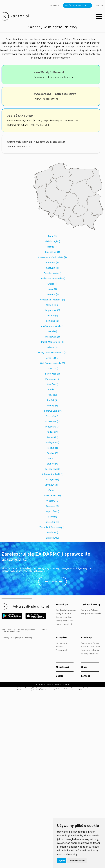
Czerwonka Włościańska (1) (52, 257)
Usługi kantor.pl (64, 614)
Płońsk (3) (52, 400)
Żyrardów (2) (52, 538)
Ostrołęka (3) (52, 358)
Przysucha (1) (53, 427)
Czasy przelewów (90, 654)
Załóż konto (50, 582)
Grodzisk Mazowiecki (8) (52, 278)
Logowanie (54, 5)
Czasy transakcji (64, 624)
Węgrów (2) (52, 501)
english (100, 5)
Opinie (60, 676)
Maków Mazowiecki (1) (52, 326)
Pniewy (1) (52, 406)
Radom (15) (52, 437)
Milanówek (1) (52, 337)
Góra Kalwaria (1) (52, 273)
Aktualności (62, 667)
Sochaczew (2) (52, 469)
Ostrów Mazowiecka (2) (53, 363)
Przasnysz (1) (53, 421)
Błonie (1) (52, 247)
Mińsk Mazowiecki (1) (52, 342)
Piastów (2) (52, 384)
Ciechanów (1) (53, 252)
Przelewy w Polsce (90, 643)
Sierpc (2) (52, 458)
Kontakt (86, 676)
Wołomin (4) (52, 506)
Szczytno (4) (52, 480)
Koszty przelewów (90, 650)
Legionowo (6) (53, 310)
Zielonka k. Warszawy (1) (52, 527)
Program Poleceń (90, 610)
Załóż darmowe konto (77, 5)
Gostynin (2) (52, 268)
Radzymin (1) (52, 443)
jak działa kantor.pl (66, 610)
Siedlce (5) (53, 453)
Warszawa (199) (52, 495)
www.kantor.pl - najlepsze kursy (55, 94)
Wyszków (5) (52, 511)
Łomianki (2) (52, 321)
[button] (99, 17)
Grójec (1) (52, 284)
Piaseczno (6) (52, 379)
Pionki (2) (52, 390)
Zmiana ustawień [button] (77, 861)
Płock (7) (52, 395)
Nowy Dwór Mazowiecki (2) (52, 353)
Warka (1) (52, 490)
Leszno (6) (52, 316)
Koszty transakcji (64, 621)
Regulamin (6, 630)
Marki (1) (52, 331)
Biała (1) (52, 236)
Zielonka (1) (52, 522)
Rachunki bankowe (90, 647)
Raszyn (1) (52, 448)
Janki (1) (52, 289)
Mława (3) (52, 347)
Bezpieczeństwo (64, 617)
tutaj (89, 688)
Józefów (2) (52, 294)
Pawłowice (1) (53, 374)
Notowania (61, 643)
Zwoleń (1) (52, 533)
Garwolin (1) (52, 263)
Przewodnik (62, 650)
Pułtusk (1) (52, 432)
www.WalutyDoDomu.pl (49, 72)
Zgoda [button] (62, 861)
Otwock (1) (52, 368)
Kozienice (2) (53, 305)
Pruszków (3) (52, 416)
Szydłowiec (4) (52, 485)
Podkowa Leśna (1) (52, 411)
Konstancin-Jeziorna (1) (52, 300)
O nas (84, 667)
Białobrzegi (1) (52, 241)
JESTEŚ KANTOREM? (21, 116)
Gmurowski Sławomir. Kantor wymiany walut (36, 142)
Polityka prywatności (27, 630)
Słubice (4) (53, 464)
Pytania (59, 647)
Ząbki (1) (52, 517)
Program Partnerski (91, 614)
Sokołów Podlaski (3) (52, 474)
